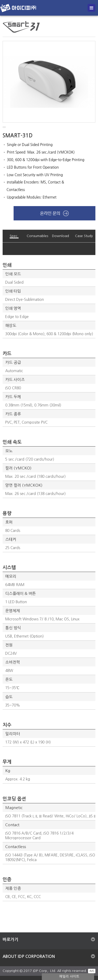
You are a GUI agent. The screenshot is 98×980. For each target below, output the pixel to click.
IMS (92, 971)
